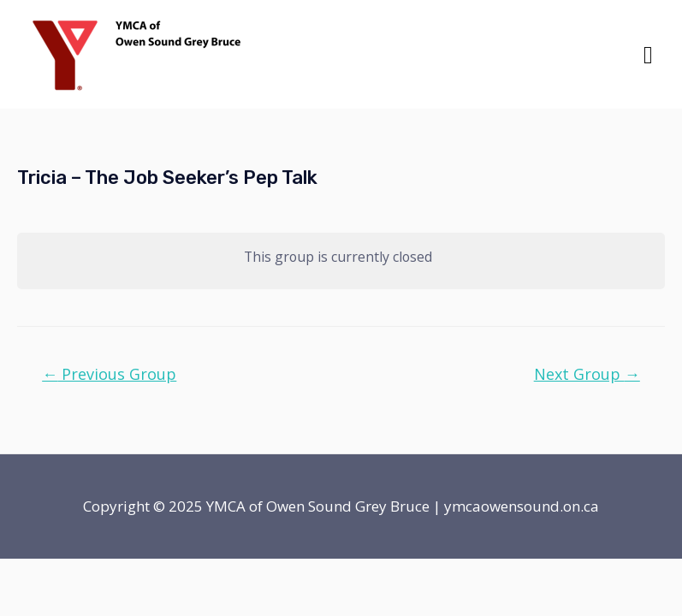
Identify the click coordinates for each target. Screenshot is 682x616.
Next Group (587, 374)
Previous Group (109, 374)
